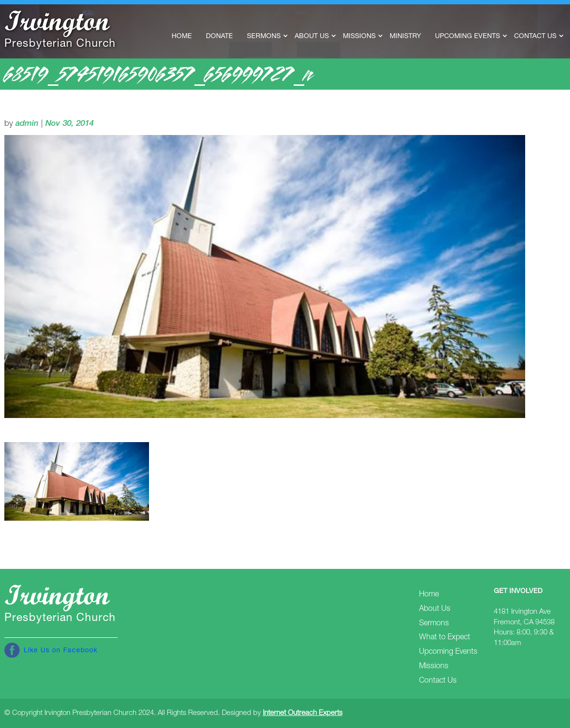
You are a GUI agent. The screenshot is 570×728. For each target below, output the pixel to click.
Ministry (405, 37)
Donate (219, 37)
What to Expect (445, 638)
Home (182, 37)
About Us (312, 37)
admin (27, 124)
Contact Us (535, 37)
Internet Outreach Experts (303, 713)
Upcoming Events (468, 37)
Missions (359, 37)
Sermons (264, 37)
